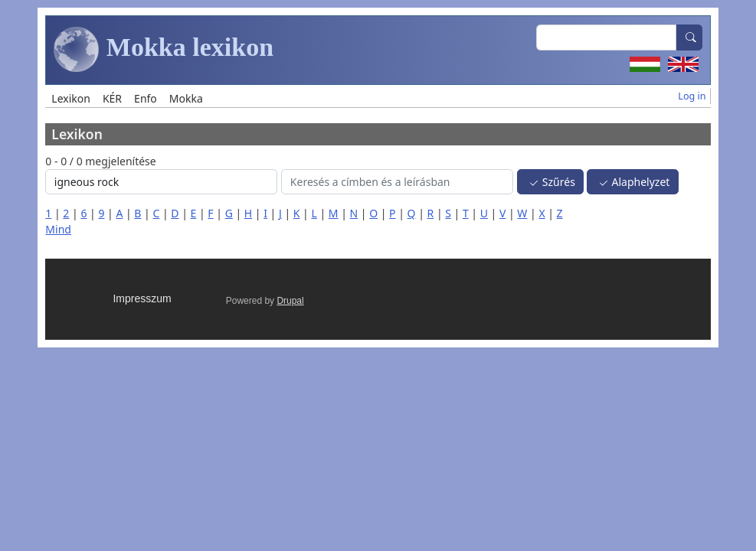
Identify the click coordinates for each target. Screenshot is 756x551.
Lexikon (71, 98)
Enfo (146, 98)
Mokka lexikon (164, 50)
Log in (692, 96)
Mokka (186, 98)
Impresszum (142, 298)
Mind (58, 229)
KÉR (112, 98)
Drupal (290, 301)
